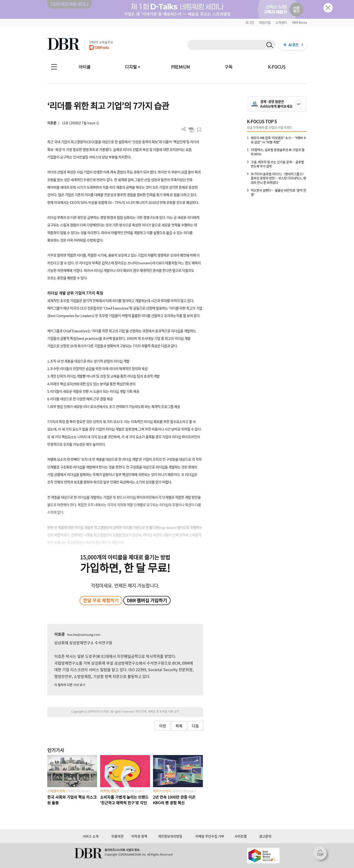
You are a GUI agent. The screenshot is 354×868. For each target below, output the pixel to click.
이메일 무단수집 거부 (210, 836)
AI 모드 (294, 45)
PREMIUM (181, 67)
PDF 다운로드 (192, 130)
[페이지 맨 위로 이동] (321, 855)
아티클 (85, 67)
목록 (179, 726)
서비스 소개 (91, 836)
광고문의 (265, 836)
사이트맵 (241, 836)
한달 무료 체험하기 (101, 600)
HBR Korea (299, 22)
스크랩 (199, 130)
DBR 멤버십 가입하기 (147, 600)
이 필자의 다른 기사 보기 (70, 685)
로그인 (250, 22)
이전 (163, 726)
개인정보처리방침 (170, 836)
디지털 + (133, 67)
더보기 (184, 129)
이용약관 (117, 836)
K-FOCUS (277, 67)
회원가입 (265, 22)
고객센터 (281, 22)
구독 (229, 67)
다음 (195, 726)
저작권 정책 (139, 836)
